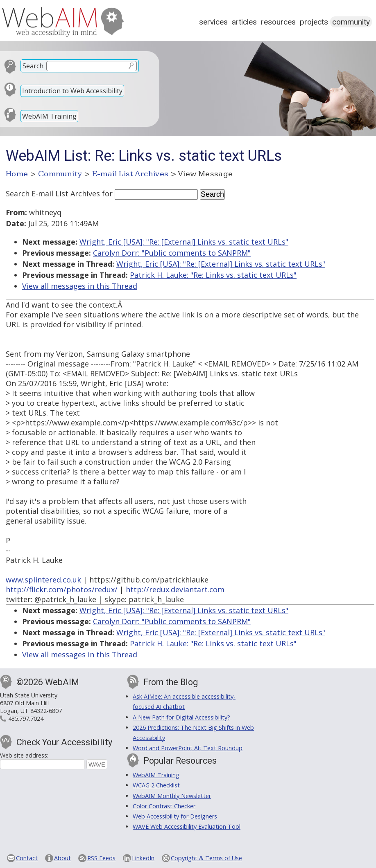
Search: (34, 66)
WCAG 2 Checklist (156, 785)
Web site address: (24, 755)
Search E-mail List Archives (53, 193)
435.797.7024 (26, 718)
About (62, 858)
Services (213, 22)
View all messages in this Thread (80, 286)
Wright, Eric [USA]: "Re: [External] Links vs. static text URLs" (184, 242)
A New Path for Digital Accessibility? (181, 717)
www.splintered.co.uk (43, 580)
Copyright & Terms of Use (206, 858)
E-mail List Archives (130, 174)
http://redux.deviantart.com (175, 589)
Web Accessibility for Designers (175, 816)
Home (17, 174)
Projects (314, 22)
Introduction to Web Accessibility (72, 91)
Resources (278, 22)
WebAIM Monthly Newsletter (172, 796)
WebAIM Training (49, 116)
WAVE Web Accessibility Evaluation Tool (187, 826)
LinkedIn (143, 858)
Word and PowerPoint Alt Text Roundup (188, 748)
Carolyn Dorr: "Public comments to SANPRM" (172, 253)
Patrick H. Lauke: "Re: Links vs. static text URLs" (213, 275)
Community (351, 22)
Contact (27, 858)
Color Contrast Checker (164, 806)
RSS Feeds (101, 858)
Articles (244, 22)
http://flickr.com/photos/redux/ (62, 589)
